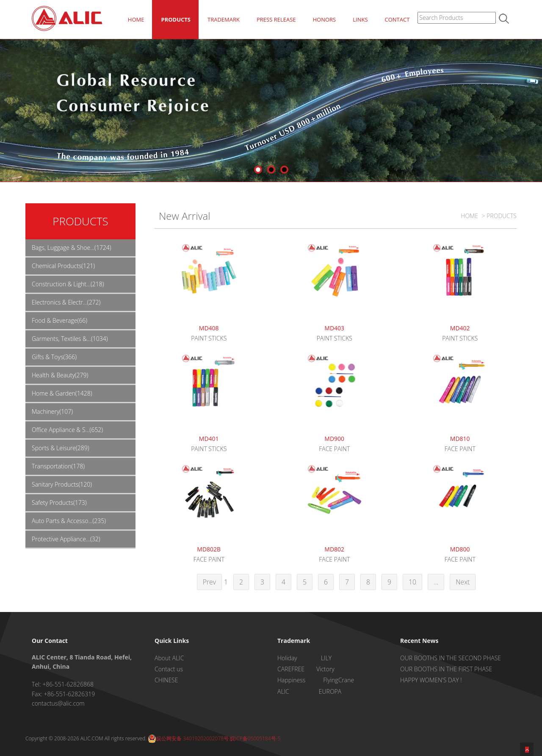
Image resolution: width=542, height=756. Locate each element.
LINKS (360, 19)
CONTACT (397, 19)
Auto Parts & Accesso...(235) (69, 521)
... (436, 582)
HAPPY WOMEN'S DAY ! (431, 680)
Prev (209, 582)
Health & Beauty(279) (60, 375)
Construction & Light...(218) (68, 284)
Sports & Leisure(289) (61, 448)
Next (463, 582)
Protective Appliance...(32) (66, 539)
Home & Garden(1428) (62, 393)
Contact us (169, 669)
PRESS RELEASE (276, 19)
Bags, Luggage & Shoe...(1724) (72, 248)
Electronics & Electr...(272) (66, 302)
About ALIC (169, 658)
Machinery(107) (52, 411)
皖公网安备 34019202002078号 (188, 738)
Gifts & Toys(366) (54, 357)
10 (412, 582)
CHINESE (166, 680)
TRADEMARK (224, 19)
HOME (136, 19)
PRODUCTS (176, 19)
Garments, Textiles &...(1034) (70, 339)
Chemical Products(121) (63, 266)
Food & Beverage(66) (59, 320)
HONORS (324, 19)
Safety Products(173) (59, 503)
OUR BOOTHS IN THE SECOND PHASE (451, 658)
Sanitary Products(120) (62, 484)
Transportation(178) (58, 466)
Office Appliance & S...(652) (67, 430)
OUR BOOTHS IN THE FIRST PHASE (446, 669)
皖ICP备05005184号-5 (255, 738)
